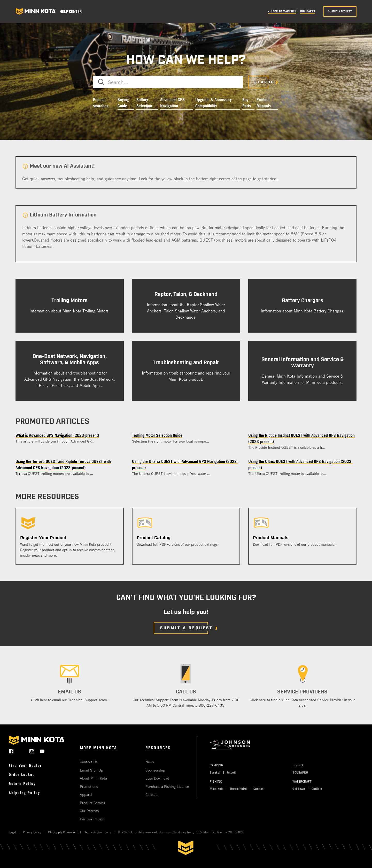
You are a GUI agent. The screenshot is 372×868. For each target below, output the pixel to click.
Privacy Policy (32, 832)
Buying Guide (123, 103)
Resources (158, 748)
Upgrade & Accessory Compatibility (214, 103)
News (150, 762)
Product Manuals (264, 103)
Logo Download (157, 778)
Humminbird (238, 789)
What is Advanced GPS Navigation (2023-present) (57, 435)
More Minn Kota (98, 748)
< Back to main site (282, 11)
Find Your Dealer (25, 765)
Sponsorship (155, 770)
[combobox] (168, 82)
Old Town (299, 789)
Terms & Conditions (98, 832)
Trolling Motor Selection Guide (157, 435)
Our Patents (89, 811)
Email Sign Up (91, 770)
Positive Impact (92, 819)
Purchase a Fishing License (167, 786)
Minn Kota (217, 789)
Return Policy (22, 784)
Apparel (86, 794)
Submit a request (340, 11)
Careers (151, 794)
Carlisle (317, 789)
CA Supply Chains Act (63, 832)
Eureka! (215, 772)
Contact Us (89, 762)
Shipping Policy (24, 793)
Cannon (259, 789)
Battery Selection (144, 103)
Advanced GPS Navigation (172, 103)
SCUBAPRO (300, 772)
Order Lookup (22, 775)
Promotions (89, 786)
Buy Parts (308, 11)
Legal (12, 832)
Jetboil (231, 772)
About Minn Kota (93, 778)
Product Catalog (93, 803)
